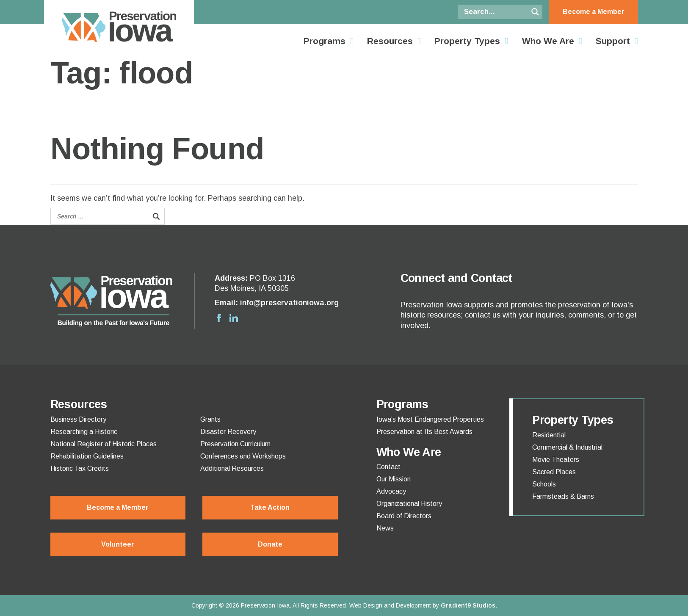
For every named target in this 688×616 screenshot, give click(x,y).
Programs (325, 41)
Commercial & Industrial (567, 447)
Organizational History (409, 504)
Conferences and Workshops (243, 456)
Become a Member (594, 12)
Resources (390, 41)
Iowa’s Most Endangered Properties (430, 420)
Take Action (270, 507)
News (385, 528)
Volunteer (118, 544)
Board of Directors (404, 516)
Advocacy (391, 492)
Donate (270, 544)
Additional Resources (232, 469)
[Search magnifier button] (535, 12)
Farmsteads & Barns (563, 497)
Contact (388, 467)
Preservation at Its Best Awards (424, 432)
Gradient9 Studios (468, 605)
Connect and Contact (456, 278)
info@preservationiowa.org (289, 303)
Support (613, 41)
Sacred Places (554, 472)
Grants (210, 420)
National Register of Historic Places (104, 444)
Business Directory (78, 420)
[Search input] (495, 12)
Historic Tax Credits (80, 469)
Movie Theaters (556, 460)
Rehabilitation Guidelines (87, 456)
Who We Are (548, 41)
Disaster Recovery (228, 432)
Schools (544, 484)
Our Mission (394, 479)
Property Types (467, 41)
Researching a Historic (84, 432)
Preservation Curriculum (235, 444)
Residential (549, 435)
